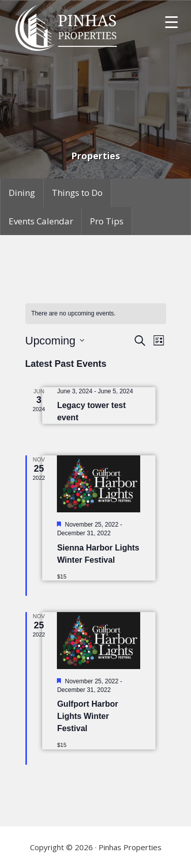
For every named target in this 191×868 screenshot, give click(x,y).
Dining (22, 193)
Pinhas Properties (68, 28)
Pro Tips (107, 221)
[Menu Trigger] (171, 22)
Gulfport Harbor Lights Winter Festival (87, 716)
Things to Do (77, 193)
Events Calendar (41, 221)
